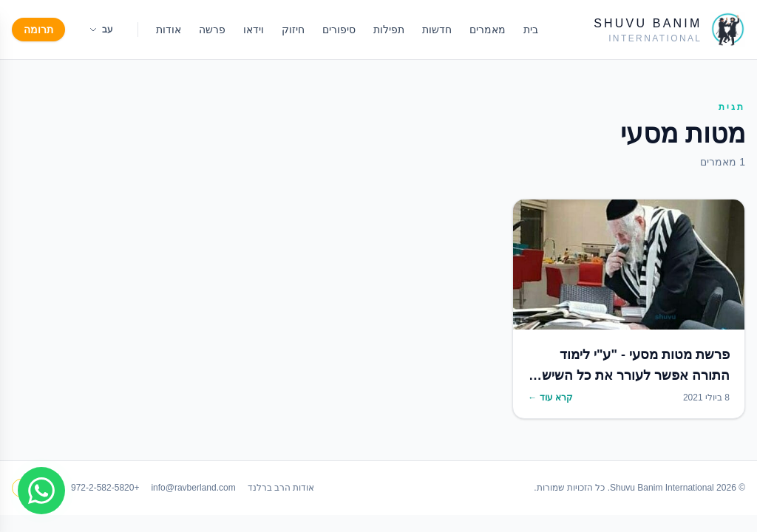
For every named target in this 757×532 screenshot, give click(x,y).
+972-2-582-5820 (105, 488)
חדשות (437, 30)
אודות (169, 30)
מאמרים (488, 30)
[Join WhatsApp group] (41, 491)
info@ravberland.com (193, 488)
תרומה (38, 30)
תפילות (389, 30)
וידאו (254, 30)
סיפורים (339, 30)
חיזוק (293, 30)
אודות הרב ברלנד (281, 488)
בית (531, 30)
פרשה (212, 30)
